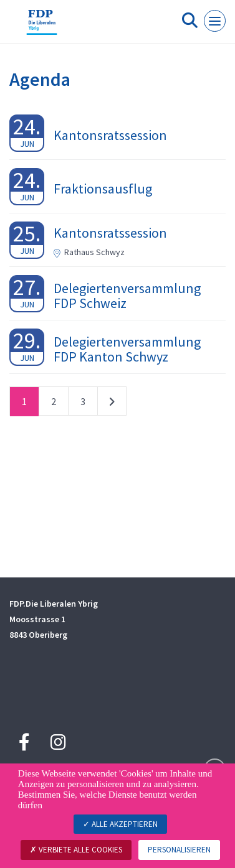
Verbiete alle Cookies (76, 850)
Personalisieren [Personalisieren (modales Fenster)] (179, 850)
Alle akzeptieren (120, 824)
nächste (112, 404)
